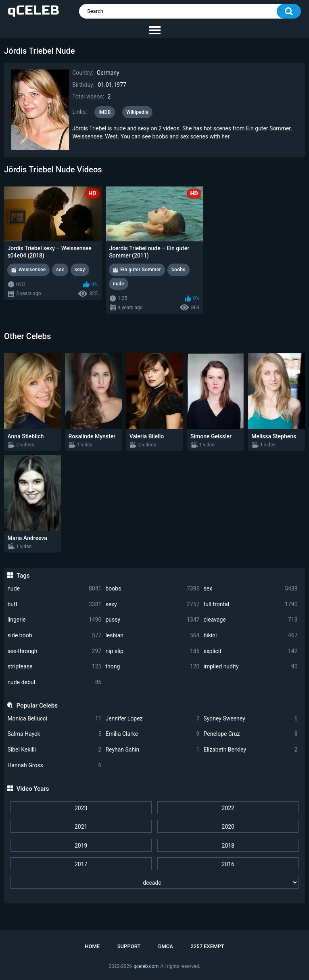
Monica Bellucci (54, 719)
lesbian (152, 636)
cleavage (250, 620)
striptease (54, 667)
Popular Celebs (37, 706)
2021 (81, 827)
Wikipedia (137, 112)
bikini (250, 636)
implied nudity (250, 667)
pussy (152, 620)
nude (54, 589)
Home (92, 946)
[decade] (155, 882)
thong (152, 667)
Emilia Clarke (152, 734)
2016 (228, 864)
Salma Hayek (54, 734)
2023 (81, 808)
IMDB (105, 112)
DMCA (166, 946)
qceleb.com (146, 966)
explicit (250, 651)
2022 (228, 808)
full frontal (250, 604)
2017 (81, 864)
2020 (228, 827)
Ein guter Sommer (268, 128)
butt (54, 604)
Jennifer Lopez (152, 719)
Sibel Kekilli (54, 750)
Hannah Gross (54, 765)
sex (250, 589)
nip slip (152, 651)
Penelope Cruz (250, 734)
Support (129, 946)
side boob (54, 636)
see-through (54, 651)
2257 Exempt (207, 946)
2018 (228, 846)
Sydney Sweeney (250, 719)
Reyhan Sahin (152, 750)
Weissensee (87, 136)
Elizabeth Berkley (250, 750)
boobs (152, 589)
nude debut (54, 682)
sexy (152, 604)
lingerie (54, 620)
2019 (81, 846)
